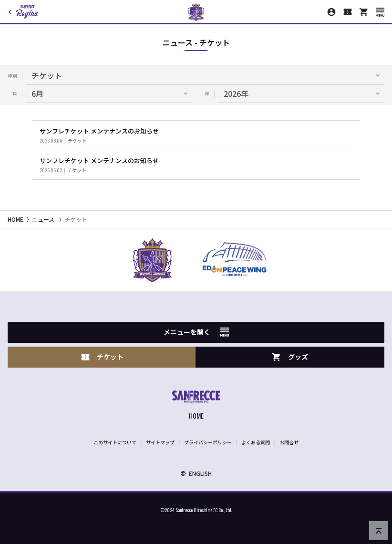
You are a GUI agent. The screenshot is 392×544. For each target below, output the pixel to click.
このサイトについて (115, 442)
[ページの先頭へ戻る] (379, 531)
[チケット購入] (348, 12)
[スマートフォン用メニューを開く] (380, 12)
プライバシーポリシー (208, 442)
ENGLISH (196, 473)
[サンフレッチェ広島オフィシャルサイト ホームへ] (196, 406)
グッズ (290, 357)
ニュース (43, 219)
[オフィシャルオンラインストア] (364, 12)
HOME (15, 219)
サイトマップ (160, 442)
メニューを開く (196, 332)
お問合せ (289, 442)
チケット (76, 219)
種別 (12, 76)
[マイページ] (331, 12)
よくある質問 (256, 442)
